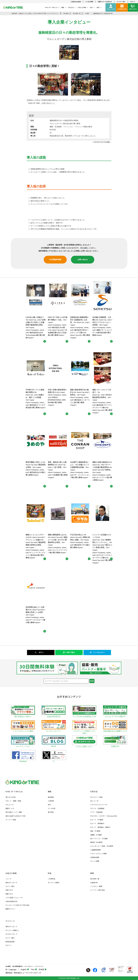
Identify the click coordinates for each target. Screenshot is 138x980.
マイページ (10, 921)
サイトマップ (39, 966)
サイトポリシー (29, 966)
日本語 (43, 969)
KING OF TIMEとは (14, 791)
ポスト (41, 652)
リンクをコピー (97, 652)
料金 (50, 873)
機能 (50, 791)
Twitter (88, 970)
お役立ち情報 (11, 873)
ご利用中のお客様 (76, 2)
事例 (92, 873)
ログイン (133, 2)
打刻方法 (94, 791)
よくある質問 (89, 2)
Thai (34, 969)
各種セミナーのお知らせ (105, 2)
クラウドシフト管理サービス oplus (84, 731)
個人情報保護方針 (18, 966)
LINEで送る (69, 652)
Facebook (95, 970)
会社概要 (8, 966)
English (25, 969)
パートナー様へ (121, 2)
